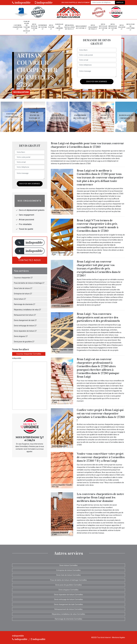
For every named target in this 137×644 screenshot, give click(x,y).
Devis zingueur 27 (122, 27)
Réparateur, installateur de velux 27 (69, 27)
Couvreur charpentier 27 (17, 27)
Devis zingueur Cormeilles (68, 590)
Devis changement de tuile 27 (93, 27)
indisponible (21, 3)
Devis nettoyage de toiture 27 (103, 27)
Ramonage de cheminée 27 (59, 27)
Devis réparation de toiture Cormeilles (68, 595)
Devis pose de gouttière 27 (131, 27)
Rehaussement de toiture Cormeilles (68, 609)
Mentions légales (118, 637)
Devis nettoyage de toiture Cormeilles (69, 599)
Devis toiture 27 (51, 27)
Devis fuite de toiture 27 (34, 27)
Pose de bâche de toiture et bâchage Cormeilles (68, 580)
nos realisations (21, 92)
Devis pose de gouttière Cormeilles (69, 585)
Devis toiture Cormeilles (68, 565)
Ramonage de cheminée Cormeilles (68, 619)
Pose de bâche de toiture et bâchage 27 (27, 27)
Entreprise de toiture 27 (43, 27)
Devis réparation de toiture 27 (113, 27)
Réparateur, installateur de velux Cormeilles (68, 614)
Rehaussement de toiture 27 (81, 27)
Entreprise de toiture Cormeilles (68, 570)
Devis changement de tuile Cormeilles (68, 604)
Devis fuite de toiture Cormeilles (68, 575)
